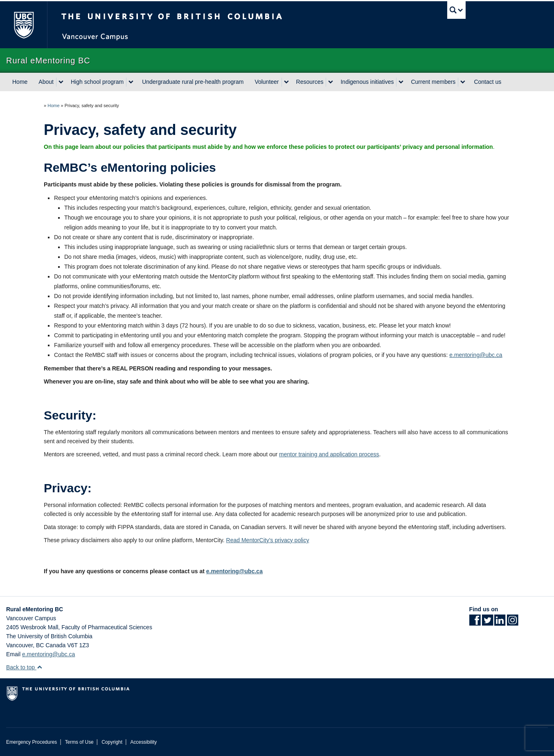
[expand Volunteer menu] (286, 82)
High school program (97, 82)
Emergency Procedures (32, 742)
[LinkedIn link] (500, 623)
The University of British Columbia (24, 25)
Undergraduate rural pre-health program (193, 82)
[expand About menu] (61, 82)
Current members (433, 82)
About (46, 82)
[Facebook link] (475, 623)
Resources (310, 82)
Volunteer (267, 82)
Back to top (24, 667)
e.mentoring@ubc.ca (476, 355)
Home (20, 82)
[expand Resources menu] (331, 82)
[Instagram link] (512, 623)
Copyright (112, 742)
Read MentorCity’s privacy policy (268, 540)
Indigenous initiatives (367, 82)
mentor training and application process (329, 454)
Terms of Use (79, 742)
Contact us (488, 82)
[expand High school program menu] (131, 82)
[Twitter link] (488, 623)
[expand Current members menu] (463, 82)
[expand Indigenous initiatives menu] (401, 82)
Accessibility (143, 742)
